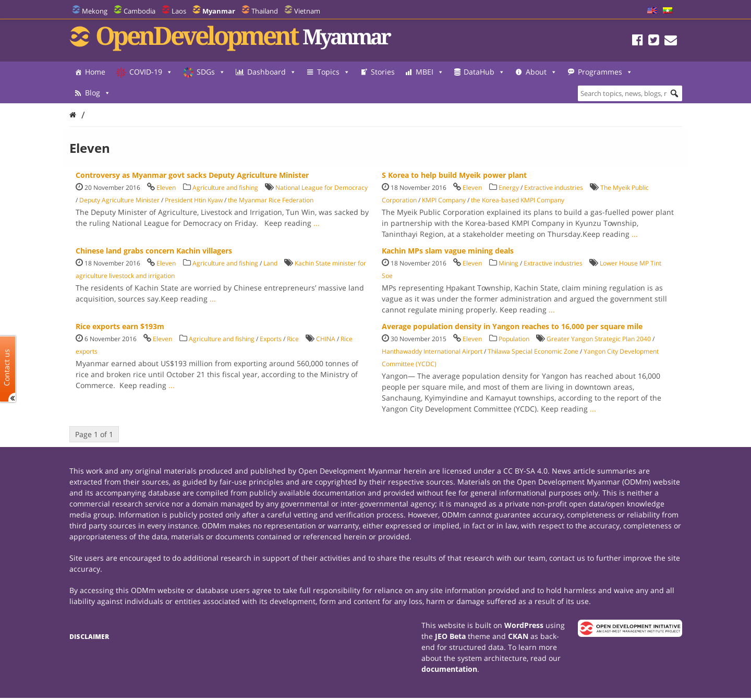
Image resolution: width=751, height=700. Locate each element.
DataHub (484, 72)
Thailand (265, 11)
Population (514, 339)
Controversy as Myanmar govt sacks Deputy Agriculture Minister (192, 175)
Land (270, 263)
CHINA (326, 339)
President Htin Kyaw (194, 200)
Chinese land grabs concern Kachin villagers (154, 251)
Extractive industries (554, 188)
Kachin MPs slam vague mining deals (448, 251)
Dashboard (272, 72)
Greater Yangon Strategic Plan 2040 (599, 339)
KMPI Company (444, 200)
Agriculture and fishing (225, 188)
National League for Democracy (322, 188)
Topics (334, 72)
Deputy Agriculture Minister (119, 200)
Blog (173, 93)
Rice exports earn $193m (120, 326)
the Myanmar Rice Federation (271, 200)
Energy (509, 188)
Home (95, 72)
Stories (383, 72)
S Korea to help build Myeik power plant (454, 175)
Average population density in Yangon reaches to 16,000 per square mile (512, 326)
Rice (293, 339)
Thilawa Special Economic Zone (533, 351)
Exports (271, 339)
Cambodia (140, 11)
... (317, 223)
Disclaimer (89, 637)
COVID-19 (151, 72)
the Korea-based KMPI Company (518, 200)
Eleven (166, 188)
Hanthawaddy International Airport (432, 351)
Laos (179, 11)
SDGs (211, 72)
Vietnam (307, 11)
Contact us (7, 367)
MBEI (430, 72)
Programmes (112, 93)
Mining (508, 263)
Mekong (95, 11)
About (541, 72)
